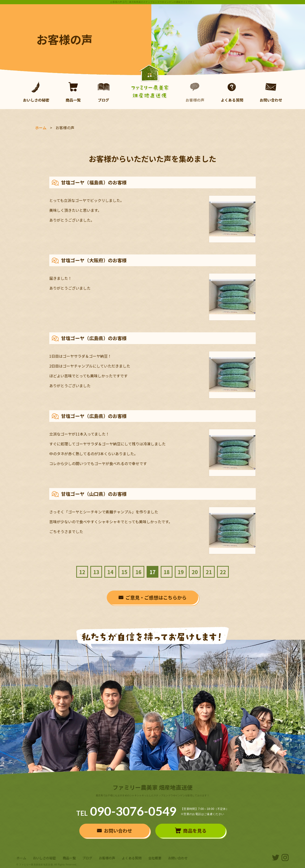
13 (96, 572)
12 (82, 572)
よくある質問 (232, 92)
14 (110, 572)
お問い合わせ (271, 92)
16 (138, 572)
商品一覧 (73, 92)
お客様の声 (195, 92)
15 (124, 572)
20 (195, 572)
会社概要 (155, 858)
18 (167, 572)
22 (223, 572)
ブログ (104, 92)
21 (209, 572)
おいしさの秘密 (36, 92)
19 (181, 572)
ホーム (41, 128)
